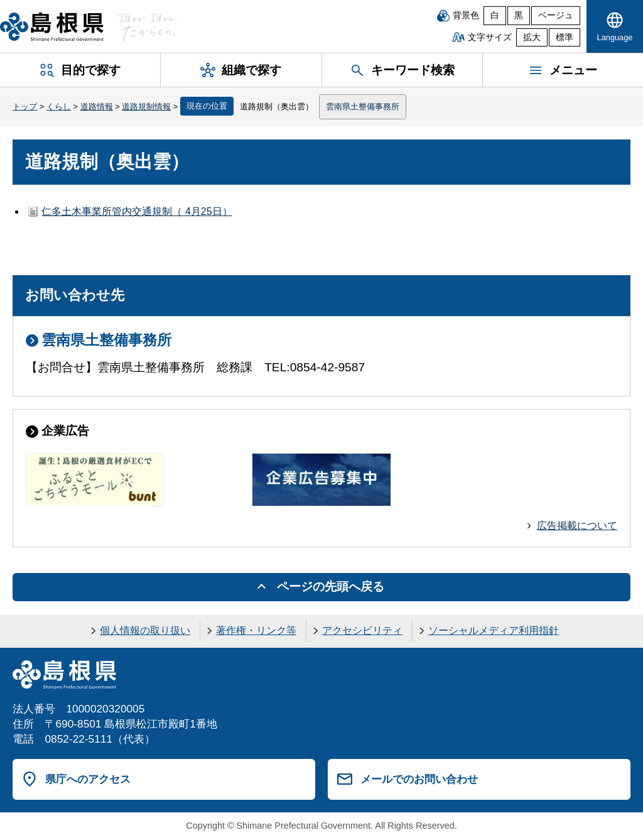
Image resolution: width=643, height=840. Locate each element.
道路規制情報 (146, 106)
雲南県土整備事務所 (363, 106)
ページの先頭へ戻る (331, 586)
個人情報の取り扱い (145, 630)
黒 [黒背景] (519, 15)
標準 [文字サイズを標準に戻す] (565, 37)
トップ (25, 106)
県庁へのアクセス (88, 779)
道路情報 (97, 106)
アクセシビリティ (362, 630)
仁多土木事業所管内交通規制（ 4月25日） (137, 211)
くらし (59, 106)
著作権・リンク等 (256, 630)
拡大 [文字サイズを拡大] (532, 37)
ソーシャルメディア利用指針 (494, 630)
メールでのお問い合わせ (419, 779)
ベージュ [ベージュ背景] (556, 15)
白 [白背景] (495, 15)
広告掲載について (577, 526)
